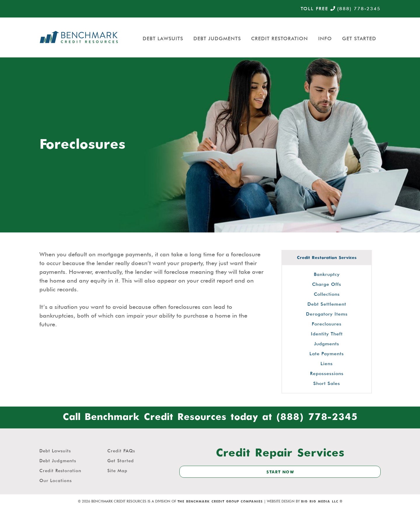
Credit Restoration (280, 38)
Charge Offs (327, 284)
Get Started (359, 38)
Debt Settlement (327, 304)
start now (280, 472)
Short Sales (327, 383)
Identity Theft (327, 334)
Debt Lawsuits (163, 38)
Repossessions (327, 373)
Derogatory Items (327, 314)
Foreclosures (327, 324)
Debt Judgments (217, 38)
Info (325, 38)
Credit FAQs (121, 451)
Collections (327, 294)
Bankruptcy (327, 274)
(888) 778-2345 (356, 9)
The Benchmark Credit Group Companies (220, 502)
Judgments (327, 344)
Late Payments (327, 354)
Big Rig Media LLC (320, 502)
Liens (327, 364)
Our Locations (56, 481)
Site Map (117, 471)
